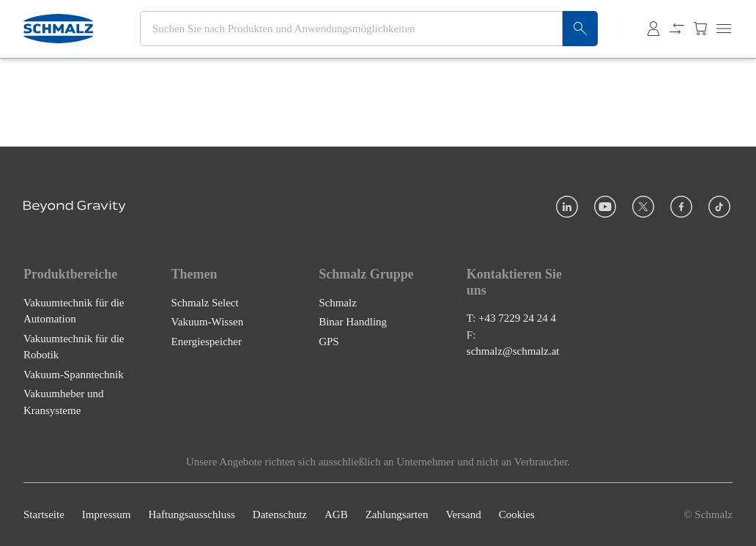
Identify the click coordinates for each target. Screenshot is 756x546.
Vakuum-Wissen (208, 322)
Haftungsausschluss (192, 514)
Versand (463, 514)
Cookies (517, 514)
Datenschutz (280, 514)
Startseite (44, 514)
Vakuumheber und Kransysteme (64, 402)
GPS (329, 342)
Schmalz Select (205, 303)
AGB (336, 514)
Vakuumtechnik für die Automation (74, 311)
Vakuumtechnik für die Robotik (74, 347)
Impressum (107, 514)
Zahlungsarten (397, 514)
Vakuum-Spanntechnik (74, 375)
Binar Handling (353, 322)
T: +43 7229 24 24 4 (511, 318)
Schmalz (338, 303)
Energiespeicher (207, 342)
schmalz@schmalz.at (513, 351)
